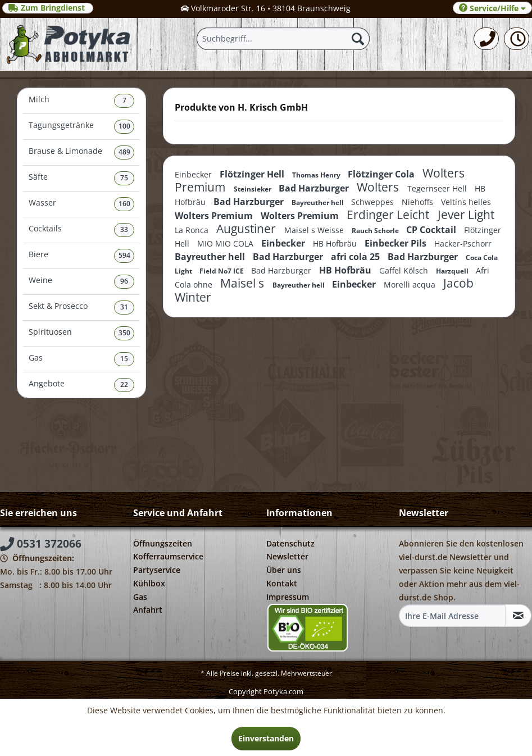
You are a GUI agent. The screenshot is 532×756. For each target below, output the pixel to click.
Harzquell (453, 271)
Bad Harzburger (315, 188)
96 (124, 281)
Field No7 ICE (222, 271)
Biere (81, 256)
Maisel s (244, 283)
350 (124, 333)
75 (124, 178)
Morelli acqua (411, 284)
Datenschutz (290, 543)
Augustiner (247, 229)
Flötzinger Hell (253, 174)
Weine (81, 282)
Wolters (379, 187)
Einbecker (194, 174)
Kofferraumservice (168, 556)
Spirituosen (81, 333)
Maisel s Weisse (315, 230)
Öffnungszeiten (163, 543)
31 (124, 307)
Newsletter (287, 556)
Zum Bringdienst (48, 8)
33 (124, 229)
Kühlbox (149, 583)
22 (124, 384)
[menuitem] (486, 39)
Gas (81, 359)
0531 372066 (41, 544)
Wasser (81, 204)
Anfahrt (148, 610)
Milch (81, 101)
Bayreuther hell (319, 202)
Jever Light (466, 215)
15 (124, 359)
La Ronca (193, 230)
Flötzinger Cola (382, 174)
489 (124, 152)
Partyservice (157, 570)
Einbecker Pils (397, 243)
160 (124, 204)
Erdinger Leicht (389, 215)
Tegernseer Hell (438, 188)
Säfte (81, 178)
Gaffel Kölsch (405, 270)
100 (124, 126)
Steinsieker (253, 189)
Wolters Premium (215, 216)
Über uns (284, 570)
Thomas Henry (317, 175)
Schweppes (374, 202)
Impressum (288, 597)
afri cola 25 (356, 257)
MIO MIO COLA (226, 243)
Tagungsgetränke (81, 127)
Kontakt (282, 583)
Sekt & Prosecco (81, 308)
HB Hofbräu (336, 243)
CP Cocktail (432, 230)
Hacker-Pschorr (463, 243)
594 (124, 255)
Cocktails (81, 230)
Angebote (81, 385)
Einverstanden (266, 738)
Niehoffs (419, 202)
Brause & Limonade (81, 152)
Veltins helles (466, 202)
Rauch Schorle (376, 231)
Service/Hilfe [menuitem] (492, 8)
